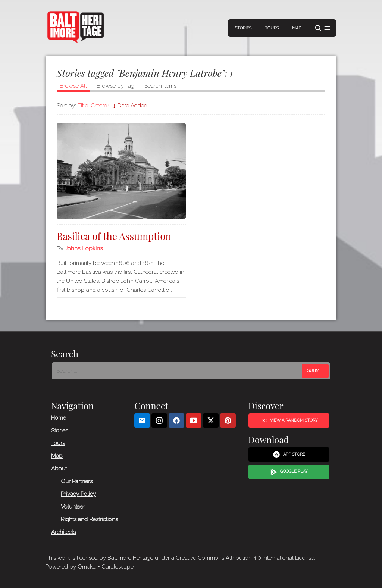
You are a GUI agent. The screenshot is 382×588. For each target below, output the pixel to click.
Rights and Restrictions (89, 519)
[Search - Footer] (178, 371)
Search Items (160, 86)
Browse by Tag (115, 86)
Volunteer (73, 507)
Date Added (132, 106)
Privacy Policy (78, 494)
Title (83, 106)
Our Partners (77, 481)
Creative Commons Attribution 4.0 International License (245, 558)
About (59, 469)
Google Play (289, 472)
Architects (63, 532)
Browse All (73, 86)
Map (297, 28)
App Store (289, 454)
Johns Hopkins (84, 248)
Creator (100, 106)
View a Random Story (289, 420)
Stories (243, 28)
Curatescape (118, 567)
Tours (272, 28)
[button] (323, 28)
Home (59, 418)
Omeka (87, 567)
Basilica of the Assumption (114, 236)
